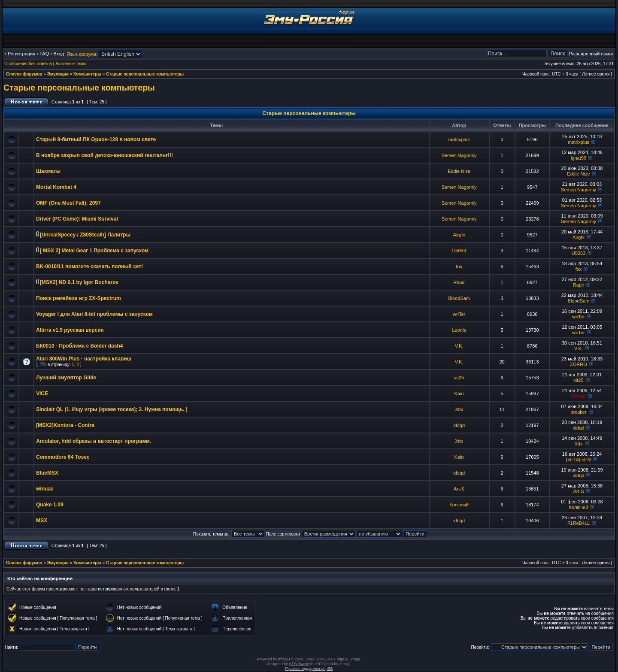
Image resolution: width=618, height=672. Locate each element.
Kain (459, 394)
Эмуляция (58, 74)
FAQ (44, 54)
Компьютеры (87, 74)
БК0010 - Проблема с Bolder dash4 (79, 346)
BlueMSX (47, 473)
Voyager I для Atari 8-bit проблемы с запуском (94, 314)
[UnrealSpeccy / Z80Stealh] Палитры (85, 235)
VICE (42, 394)
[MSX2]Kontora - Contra (65, 425)
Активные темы (71, 64)
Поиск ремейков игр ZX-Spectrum (79, 298)
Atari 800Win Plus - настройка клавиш (84, 359)
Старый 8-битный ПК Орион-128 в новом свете (96, 139)
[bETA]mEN (578, 460)
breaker (578, 412)
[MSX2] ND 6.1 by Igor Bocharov (79, 282)
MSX (42, 521)
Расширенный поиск (591, 54)
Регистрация (21, 54)
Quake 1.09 (50, 505)
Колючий (459, 505)
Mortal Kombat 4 (56, 187)
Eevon (578, 396)
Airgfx (459, 235)
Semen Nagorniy (459, 155)
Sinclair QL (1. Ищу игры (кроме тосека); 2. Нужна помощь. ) (112, 409)
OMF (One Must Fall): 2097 (68, 203)
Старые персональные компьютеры (145, 74)
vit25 (459, 378)
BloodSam (459, 298)
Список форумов (24, 74)
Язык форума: (82, 54)
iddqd (459, 425)
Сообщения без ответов (28, 64)
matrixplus (459, 139)
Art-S (459, 489)
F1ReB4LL (579, 523)
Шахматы (48, 171)
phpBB (284, 659)
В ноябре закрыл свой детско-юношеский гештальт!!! (105, 155)
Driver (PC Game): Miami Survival (77, 219)
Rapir (459, 282)
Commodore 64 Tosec (63, 457)
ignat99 (579, 158)
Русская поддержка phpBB (309, 669)
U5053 (459, 251)
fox (459, 266)
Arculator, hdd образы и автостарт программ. (94, 441)
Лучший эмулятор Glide (66, 378)
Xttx (459, 409)
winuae (45, 489)
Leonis (459, 330)
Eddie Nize (459, 171)
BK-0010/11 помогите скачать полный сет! (89, 266)
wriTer (459, 314)
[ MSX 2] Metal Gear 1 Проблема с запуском (94, 251)
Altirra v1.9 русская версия (70, 330)
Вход (59, 54)
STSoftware (299, 664)
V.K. (459, 346)
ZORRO (579, 364)
